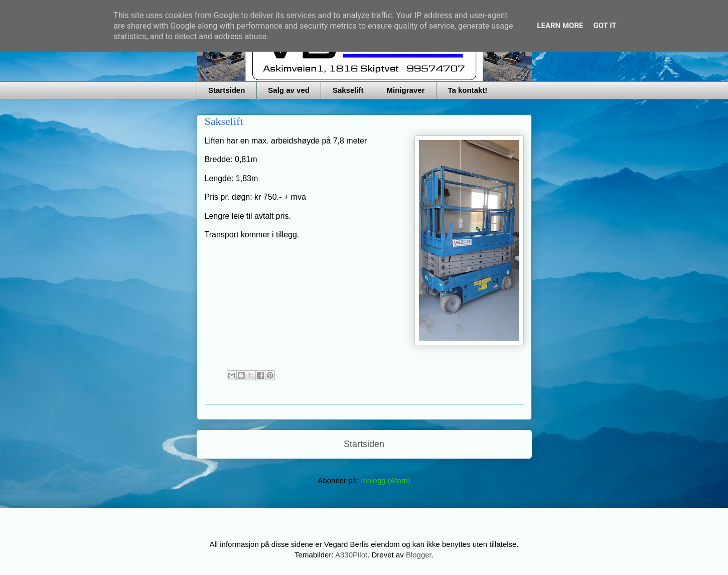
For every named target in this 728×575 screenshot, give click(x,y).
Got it (605, 26)
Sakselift (348, 90)
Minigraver (406, 90)
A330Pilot (351, 555)
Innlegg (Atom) (385, 480)
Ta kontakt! (467, 90)
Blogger (419, 555)
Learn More (560, 26)
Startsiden (227, 90)
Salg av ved (289, 90)
